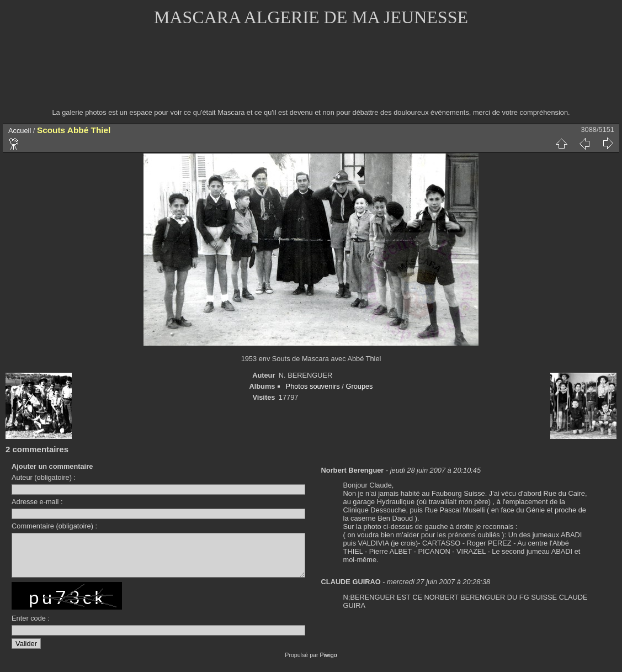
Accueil (20, 131)
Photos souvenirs (313, 386)
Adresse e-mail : (37, 502)
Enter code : (31, 626)
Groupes (359, 386)
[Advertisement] (311, 75)
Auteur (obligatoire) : (44, 477)
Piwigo (328, 663)
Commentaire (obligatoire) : (54, 526)
